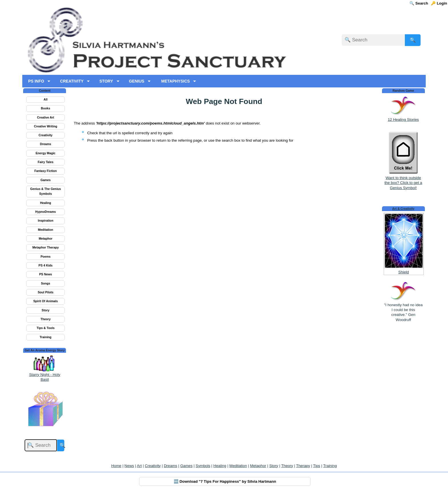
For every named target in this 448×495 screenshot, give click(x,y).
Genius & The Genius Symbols (46, 191)
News (129, 466)
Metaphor (45, 239)
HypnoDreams (45, 212)
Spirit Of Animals (45, 301)
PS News (46, 274)
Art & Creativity (403, 209)
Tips (317, 466)
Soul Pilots (46, 292)
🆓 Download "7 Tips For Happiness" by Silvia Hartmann (225, 481)
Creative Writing (46, 126)
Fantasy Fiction (45, 171)
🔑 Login (439, 3)
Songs (46, 283)
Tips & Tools (46, 328)
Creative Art (45, 117)
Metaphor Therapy (45, 247)
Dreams (46, 144)
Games (46, 180)
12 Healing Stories (403, 120)
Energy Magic (46, 153)
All (46, 99)
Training (46, 337)
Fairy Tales (46, 162)
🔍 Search (419, 3)
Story (46, 310)
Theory (46, 319)
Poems (46, 256)
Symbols (203, 466)
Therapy (303, 466)
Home (116, 466)
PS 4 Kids (46, 265)
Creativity (46, 135)
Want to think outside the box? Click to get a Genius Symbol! (403, 180)
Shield (404, 272)
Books (46, 108)
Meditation (46, 230)
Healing (46, 203)
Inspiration (45, 221)
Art (139, 466)
